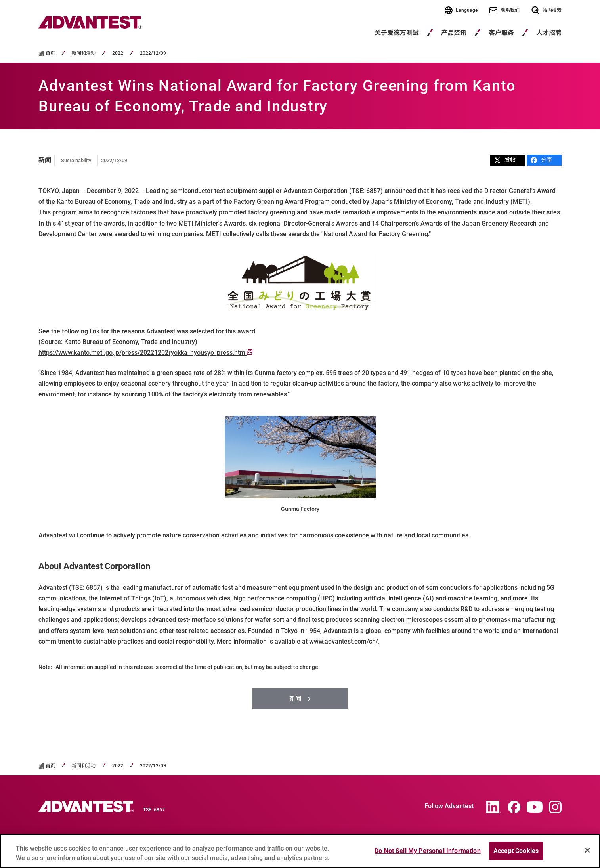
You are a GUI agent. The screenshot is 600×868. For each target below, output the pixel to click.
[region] (300, 851)
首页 (50, 53)
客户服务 (501, 33)
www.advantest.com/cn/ (344, 641)
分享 (541, 160)
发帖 (505, 160)
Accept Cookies (516, 851)
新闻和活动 (84, 53)
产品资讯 (454, 33)
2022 (118, 53)
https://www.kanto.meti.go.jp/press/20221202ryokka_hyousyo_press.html (145, 353)
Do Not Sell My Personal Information (428, 851)
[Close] (587, 850)
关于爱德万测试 (397, 33)
